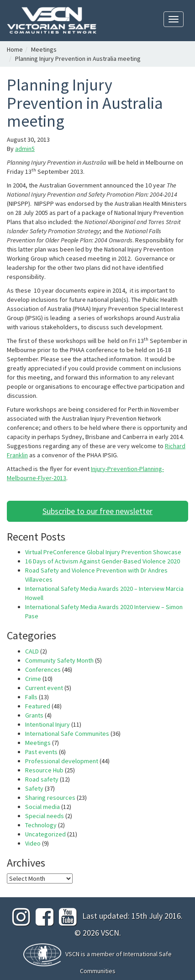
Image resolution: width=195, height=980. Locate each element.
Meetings (44, 49)
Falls (31, 697)
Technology (41, 825)
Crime (33, 679)
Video (33, 843)
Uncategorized (45, 834)
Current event (44, 688)
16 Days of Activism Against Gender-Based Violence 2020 (103, 561)
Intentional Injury (47, 724)
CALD (32, 651)
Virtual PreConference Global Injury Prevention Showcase (103, 552)
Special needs (45, 816)
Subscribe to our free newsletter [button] (97, 511)
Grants (34, 715)
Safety (34, 788)
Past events (41, 752)
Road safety (42, 779)
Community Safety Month (59, 660)
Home (15, 49)
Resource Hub (44, 770)
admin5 (25, 149)
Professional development (62, 761)
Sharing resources (50, 798)
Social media (42, 807)
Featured (38, 706)
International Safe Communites (67, 734)
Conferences (43, 669)
